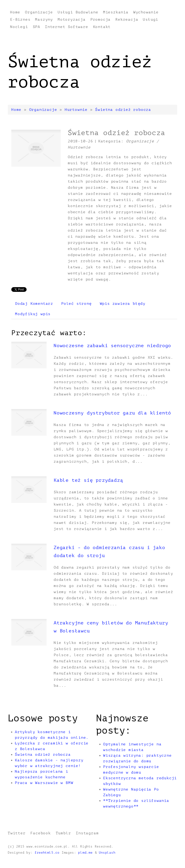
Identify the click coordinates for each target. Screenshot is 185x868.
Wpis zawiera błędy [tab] (123, 304)
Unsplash (107, 853)
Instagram (87, 833)
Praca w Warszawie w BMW (44, 783)
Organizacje (43, 110)
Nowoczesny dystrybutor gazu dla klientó (112, 413)
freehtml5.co (47, 853)
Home (16, 110)
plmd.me (85, 853)
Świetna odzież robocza (123, 110)
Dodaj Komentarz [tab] (34, 304)
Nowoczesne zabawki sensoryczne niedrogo (112, 346)
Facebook (40, 833)
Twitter (17, 833)
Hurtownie (76, 110)
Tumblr (63, 833)
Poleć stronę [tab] (76, 304)
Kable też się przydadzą (88, 480)
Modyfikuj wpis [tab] (33, 314)
